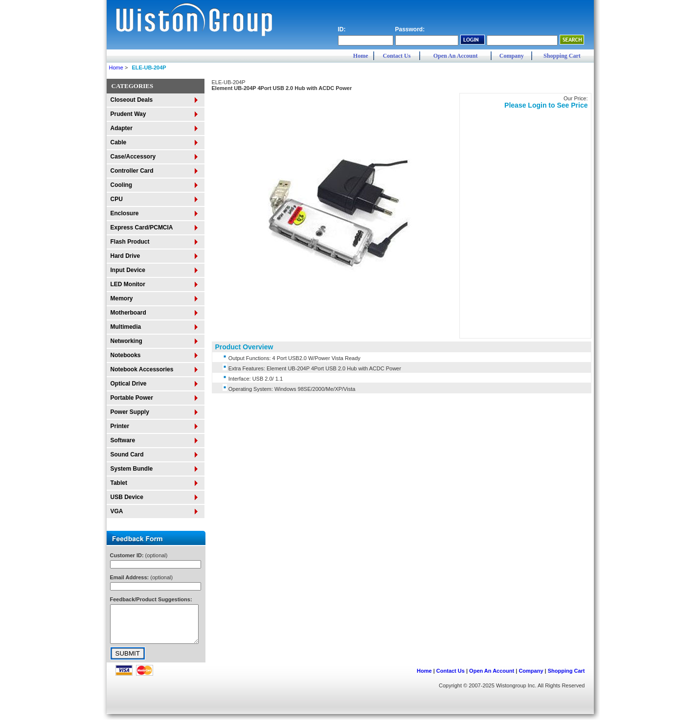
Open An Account (456, 56)
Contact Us (396, 56)
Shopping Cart (562, 56)
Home (361, 56)
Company (512, 56)
